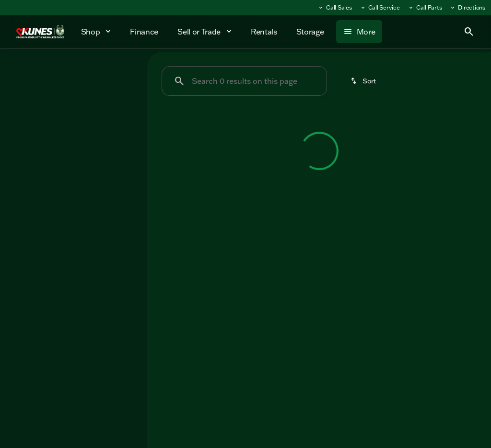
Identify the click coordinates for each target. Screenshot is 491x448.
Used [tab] (118, 71)
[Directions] (467, 8)
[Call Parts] (425, 8)
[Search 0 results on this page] (244, 81)
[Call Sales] (335, 8)
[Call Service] (380, 8)
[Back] (116, 99)
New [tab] (29, 71)
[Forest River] (32, 118)
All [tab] (74, 71)
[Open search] (469, 32)
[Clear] (109, 200)
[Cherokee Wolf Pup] (93, 118)
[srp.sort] (364, 81)
